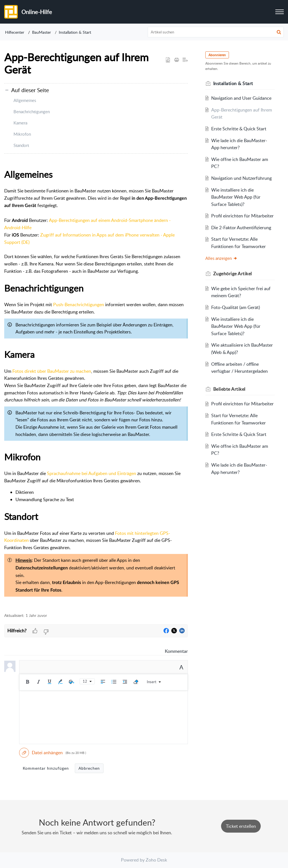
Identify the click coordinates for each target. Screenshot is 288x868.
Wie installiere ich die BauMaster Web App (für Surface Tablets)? (236, 197)
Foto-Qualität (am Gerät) (236, 307)
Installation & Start (75, 32)
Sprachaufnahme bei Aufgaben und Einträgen (92, 473)
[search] (216, 32)
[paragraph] (96, 387)
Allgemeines (25, 100)
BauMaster (41, 32)
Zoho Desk (156, 860)
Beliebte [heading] (230, 389)
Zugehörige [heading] (233, 274)
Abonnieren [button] (218, 55)
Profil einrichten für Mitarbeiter (243, 216)
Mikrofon (22, 134)
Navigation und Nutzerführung (242, 178)
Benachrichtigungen (32, 112)
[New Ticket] (241, 826)
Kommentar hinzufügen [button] (46, 768)
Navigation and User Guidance (242, 98)
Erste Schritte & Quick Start (239, 129)
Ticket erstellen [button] (241, 826)
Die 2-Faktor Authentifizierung (241, 228)
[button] (279, 32)
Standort (21, 145)
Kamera (20, 123)
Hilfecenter (15, 32)
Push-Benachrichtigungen (79, 305)
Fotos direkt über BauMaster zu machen (52, 371)
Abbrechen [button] (89, 768)
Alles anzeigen (222, 258)
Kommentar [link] (176, 651)
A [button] (181, 667)
